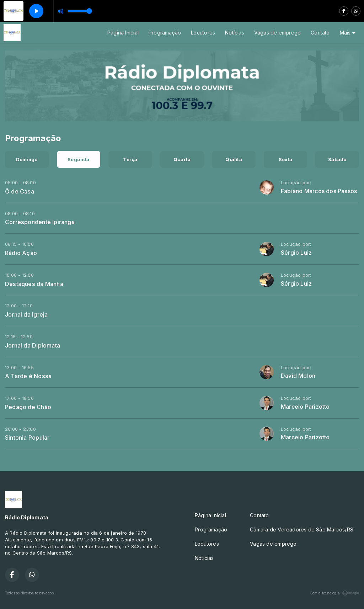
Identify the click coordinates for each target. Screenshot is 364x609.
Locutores (203, 33)
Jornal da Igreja (26, 314)
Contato (320, 33)
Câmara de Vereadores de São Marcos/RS (302, 529)
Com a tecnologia (334, 593)
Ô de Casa (20, 191)
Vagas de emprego (277, 33)
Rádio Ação (21, 253)
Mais (348, 33)
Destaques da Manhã (34, 284)
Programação (165, 33)
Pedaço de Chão (28, 407)
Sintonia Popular (27, 438)
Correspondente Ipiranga (40, 222)
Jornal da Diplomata (33, 345)
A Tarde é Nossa (28, 376)
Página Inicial (123, 33)
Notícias (235, 33)
